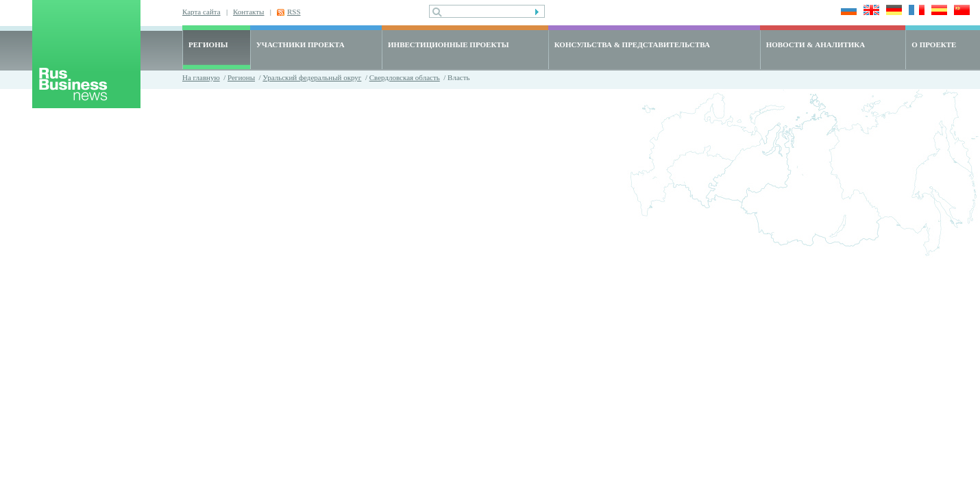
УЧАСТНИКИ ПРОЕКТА (301, 45)
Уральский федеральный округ (312, 77)
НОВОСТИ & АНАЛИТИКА (816, 45)
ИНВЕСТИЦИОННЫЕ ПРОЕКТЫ (449, 45)
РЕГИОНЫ (208, 45)
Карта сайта (201, 12)
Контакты (248, 12)
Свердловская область (405, 77)
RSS (294, 12)
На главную (201, 77)
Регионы (241, 77)
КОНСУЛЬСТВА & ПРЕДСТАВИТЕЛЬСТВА (632, 45)
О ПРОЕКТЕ (934, 45)
